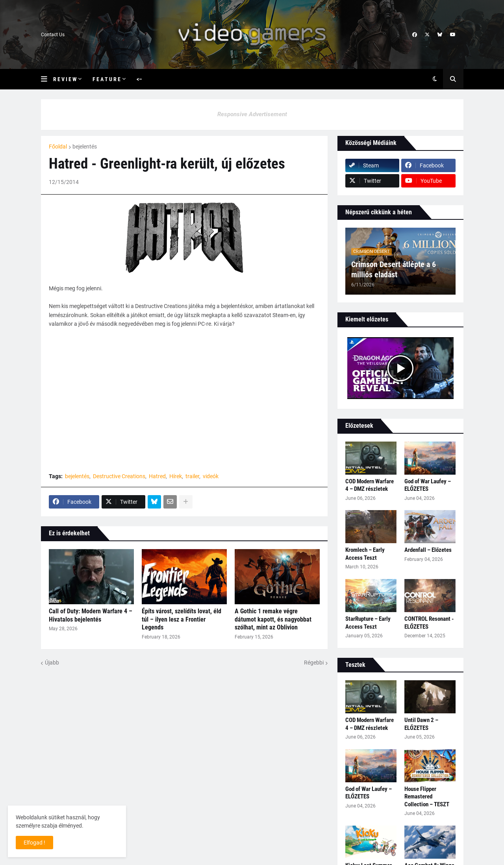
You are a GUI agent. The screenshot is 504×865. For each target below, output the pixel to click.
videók (211, 476)
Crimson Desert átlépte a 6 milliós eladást (394, 269)
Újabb (52, 663)
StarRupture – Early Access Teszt (368, 623)
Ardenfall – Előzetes (428, 550)
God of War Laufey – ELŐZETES (428, 485)
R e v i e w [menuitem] (65, 79)
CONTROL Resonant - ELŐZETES (429, 623)
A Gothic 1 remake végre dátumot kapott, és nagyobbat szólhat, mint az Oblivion (273, 619)
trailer (192, 476)
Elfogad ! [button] (34, 843)
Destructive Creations (119, 476)
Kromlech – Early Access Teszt (365, 554)
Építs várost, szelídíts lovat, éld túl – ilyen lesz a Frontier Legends (182, 619)
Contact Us (53, 35)
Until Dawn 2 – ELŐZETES (421, 724)
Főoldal (58, 147)
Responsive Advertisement (252, 114)
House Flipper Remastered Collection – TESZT (427, 797)
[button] (47, 79)
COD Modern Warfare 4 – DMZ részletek (370, 485)
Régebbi (314, 663)
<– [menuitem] (139, 79)
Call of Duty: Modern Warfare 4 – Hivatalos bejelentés (91, 615)
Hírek (176, 476)
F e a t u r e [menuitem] (107, 79)
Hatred (157, 476)
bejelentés (85, 147)
